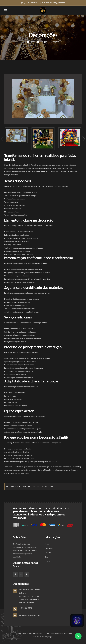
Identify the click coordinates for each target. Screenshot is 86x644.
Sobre (47, 544)
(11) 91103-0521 (29, 3)
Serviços (42, 42)
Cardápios (49, 548)
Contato (48, 561)
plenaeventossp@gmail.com (53, 3)
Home (31, 42)
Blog (47, 557)
